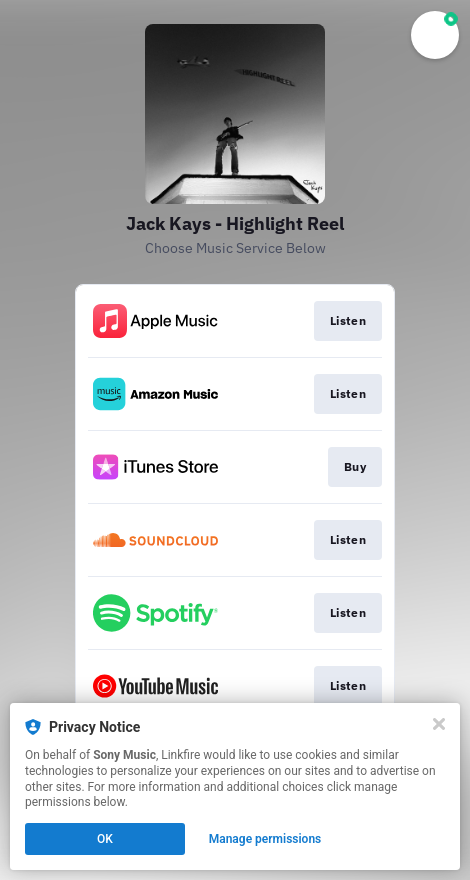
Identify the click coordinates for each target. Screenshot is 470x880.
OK (105, 839)
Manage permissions (265, 839)
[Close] (439, 724)
